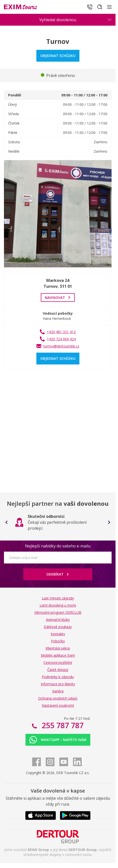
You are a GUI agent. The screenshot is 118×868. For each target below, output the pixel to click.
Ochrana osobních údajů (58, 698)
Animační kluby (58, 620)
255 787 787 (62, 725)
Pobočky (58, 641)
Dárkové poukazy (58, 627)
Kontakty (58, 634)
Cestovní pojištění (58, 662)
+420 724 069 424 (61, 339)
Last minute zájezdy (58, 598)
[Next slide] (109, 522)
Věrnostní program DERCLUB (58, 612)
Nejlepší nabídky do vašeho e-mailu (58, 546)
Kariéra (58, 691)
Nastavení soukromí (58, 705)
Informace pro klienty (58, 684)
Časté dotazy (58, 670)
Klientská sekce (58, 648)
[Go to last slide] (6, 522)
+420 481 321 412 (61, 332)
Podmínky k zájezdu (58, 677)
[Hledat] (100, 7)
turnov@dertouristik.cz (61, 346)
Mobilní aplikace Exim (58, 655)
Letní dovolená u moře (58, 605)
